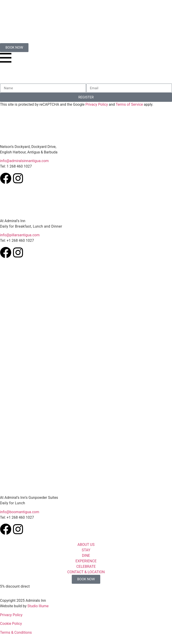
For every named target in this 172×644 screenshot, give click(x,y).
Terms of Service (129, 104)
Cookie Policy (11, 624)
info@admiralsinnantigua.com (24, 161)
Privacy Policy (97, 104)
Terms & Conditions (16, 632)
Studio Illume (38, 606)
